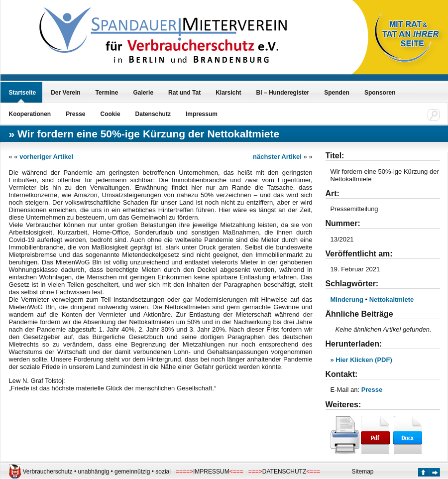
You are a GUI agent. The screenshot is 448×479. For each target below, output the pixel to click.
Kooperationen (30, 114)
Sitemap (363, 472)
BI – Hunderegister (283, 93)
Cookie (111, 114)
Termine (107, 93)
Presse (75, 114)
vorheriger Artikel (46, 157)
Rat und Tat (184, 93)
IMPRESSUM (211, 472)
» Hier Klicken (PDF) (361, 360)
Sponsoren (380, 93)
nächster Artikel (277, 157)
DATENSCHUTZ (284, 472)
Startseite (23, 93)
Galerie (143, 93)
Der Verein (65, 93)
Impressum (202, 114)
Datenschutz (153, 114)
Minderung (347, 299)
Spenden (337, 93)
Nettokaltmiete (392, 299)
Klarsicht (228, 93)
